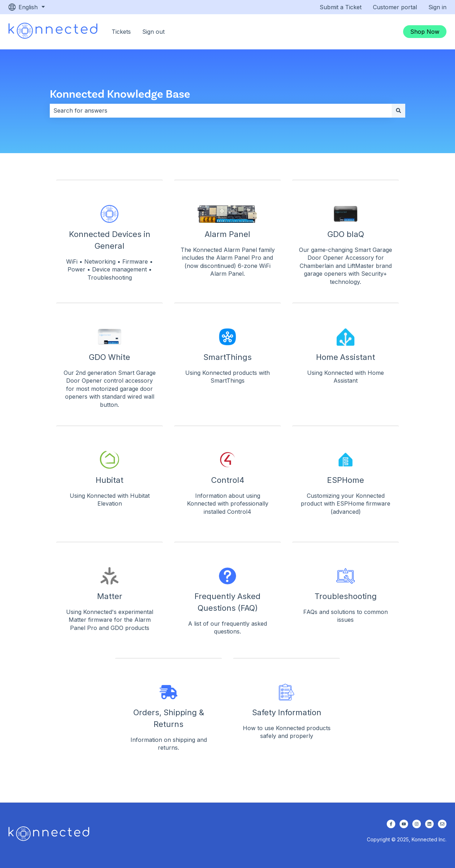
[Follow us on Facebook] (391, 824)
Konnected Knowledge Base (120, 93)
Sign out (153, 32)
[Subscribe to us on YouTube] (404, 824)
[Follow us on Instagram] (417, 824)
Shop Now (425, 32)
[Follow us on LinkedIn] (429, 824)
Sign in (437, 7)
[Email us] (442, 824)
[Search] (398, 110)
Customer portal (395, 7)
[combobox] (221, 110)
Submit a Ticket (341, 7)
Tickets (121, 32)
